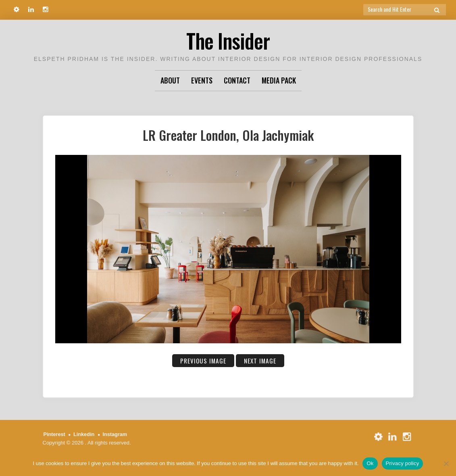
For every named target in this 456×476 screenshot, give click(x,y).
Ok (370, 463)
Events (202, 80)
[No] (446, 463)
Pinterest (55, 434)
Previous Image (203, 361)
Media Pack (279, 80)
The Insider (228, 40)
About (170, 80)
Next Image (261, 361)
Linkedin (84, 434)
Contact (237, 80)
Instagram (116, 434)
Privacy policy (403, 463)
